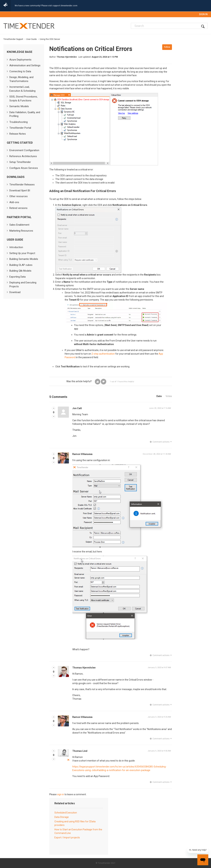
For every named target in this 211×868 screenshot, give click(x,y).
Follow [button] (167, 47)
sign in (61, 794)
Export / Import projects (67, 837)
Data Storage (62, 817)
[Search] (169, 26)
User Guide (31, 39)
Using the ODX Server (50, 39)
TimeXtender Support (13, 39)
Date (159, 396)
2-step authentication (103, 354)
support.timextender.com (65, 6)
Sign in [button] (203, 14)
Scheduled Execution (66, 813)
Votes (169, 396)
